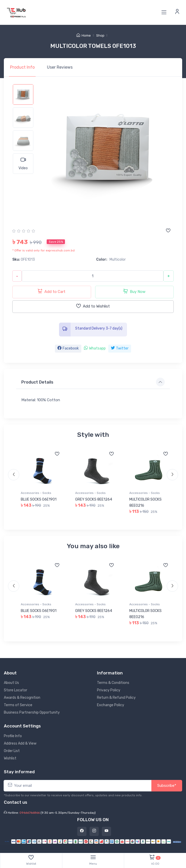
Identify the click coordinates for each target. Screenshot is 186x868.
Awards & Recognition (22, 698)
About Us (11, 683)
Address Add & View (20, 743)
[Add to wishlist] (168, 231)
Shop (100, 35)
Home (84, 35)
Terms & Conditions (113, 683)
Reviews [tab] (60, 67)
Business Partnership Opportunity (32, 712)
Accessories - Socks (36, 493)
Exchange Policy (111, 705)
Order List (12, 751)
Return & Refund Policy (116, 698)
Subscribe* (167, 786)
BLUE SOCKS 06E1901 (39, 499)
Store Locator (16, 690)
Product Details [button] (37, 382)
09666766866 (30, 813)
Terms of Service (18, 705)
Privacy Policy (109, 690)
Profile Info (13, 736)
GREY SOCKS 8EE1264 (94, 499)
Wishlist (10, 758)
